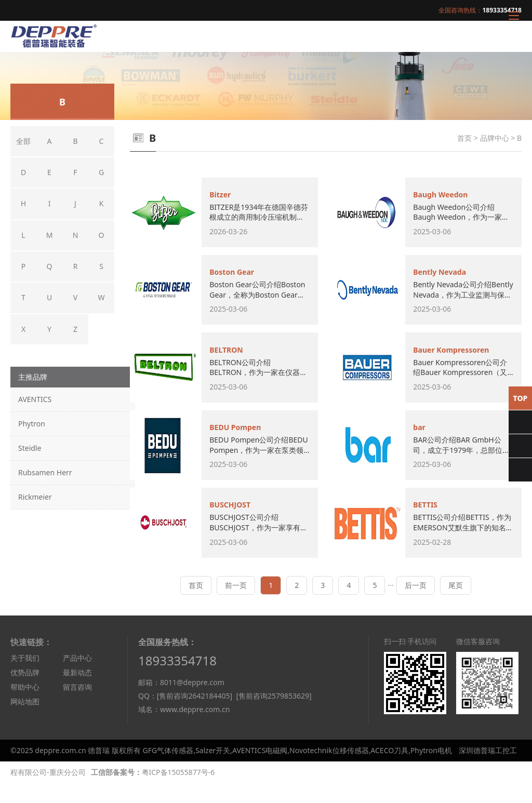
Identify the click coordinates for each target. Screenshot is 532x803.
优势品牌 (25, 692)
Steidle (30, 448)
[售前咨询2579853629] (274, 715)
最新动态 (77, 692)
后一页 (416, 605)
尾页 (456, 605)
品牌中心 (495, 138)
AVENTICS (35, 399)
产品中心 (77, 678)
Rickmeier (35, 497)
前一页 (236, 605)
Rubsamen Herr (45, 472)
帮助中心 (25, 707)
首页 (464, 138)
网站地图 (25, 721)
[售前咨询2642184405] (195, 715)
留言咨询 (77, 707)
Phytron (32, 424)
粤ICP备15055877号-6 (178, 792)
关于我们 (25, 678)
